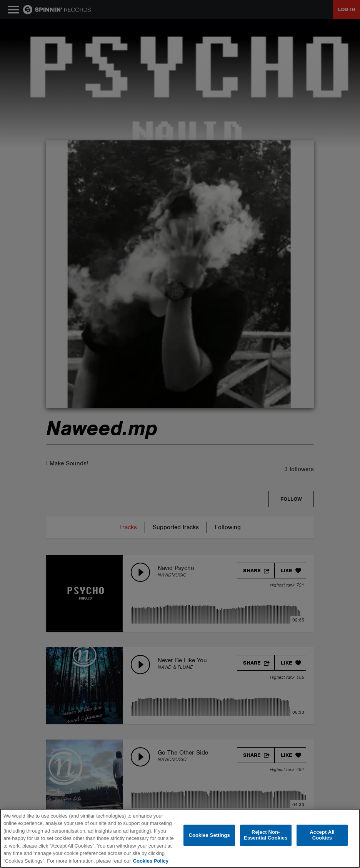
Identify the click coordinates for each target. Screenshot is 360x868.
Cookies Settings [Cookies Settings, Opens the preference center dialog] (209, 835)
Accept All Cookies (322, 835)
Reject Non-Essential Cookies (266, 835)
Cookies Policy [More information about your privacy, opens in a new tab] (151, 861)
